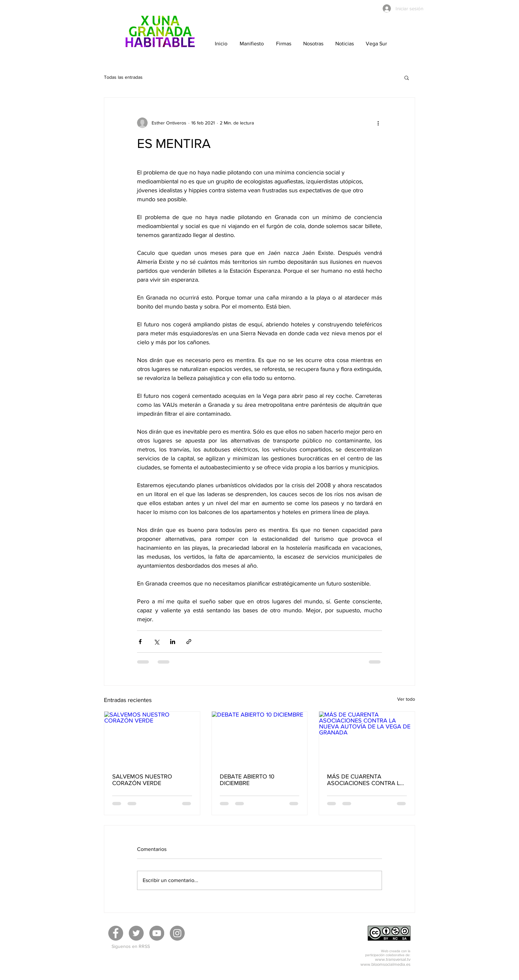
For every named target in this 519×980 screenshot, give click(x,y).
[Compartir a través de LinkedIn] (173, 642)
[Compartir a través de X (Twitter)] (156, 642)
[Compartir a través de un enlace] (189, 642)
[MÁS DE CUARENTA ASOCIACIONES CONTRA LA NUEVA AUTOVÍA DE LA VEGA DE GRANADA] (367, 738)
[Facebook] (116, 933)
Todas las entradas (123, 77)
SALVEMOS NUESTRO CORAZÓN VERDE (142, 780)
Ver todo (406, 699)
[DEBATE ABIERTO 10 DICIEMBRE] (260, 738)
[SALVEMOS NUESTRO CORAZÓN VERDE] (152, 738)
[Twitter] (136, 933)
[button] (407, 77)
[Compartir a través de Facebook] (140, 642)
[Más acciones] (378, 123)
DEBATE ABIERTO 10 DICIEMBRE (247, 780)
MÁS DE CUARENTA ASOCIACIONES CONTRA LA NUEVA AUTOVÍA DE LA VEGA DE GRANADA (365, 780)
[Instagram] (177, 933)
